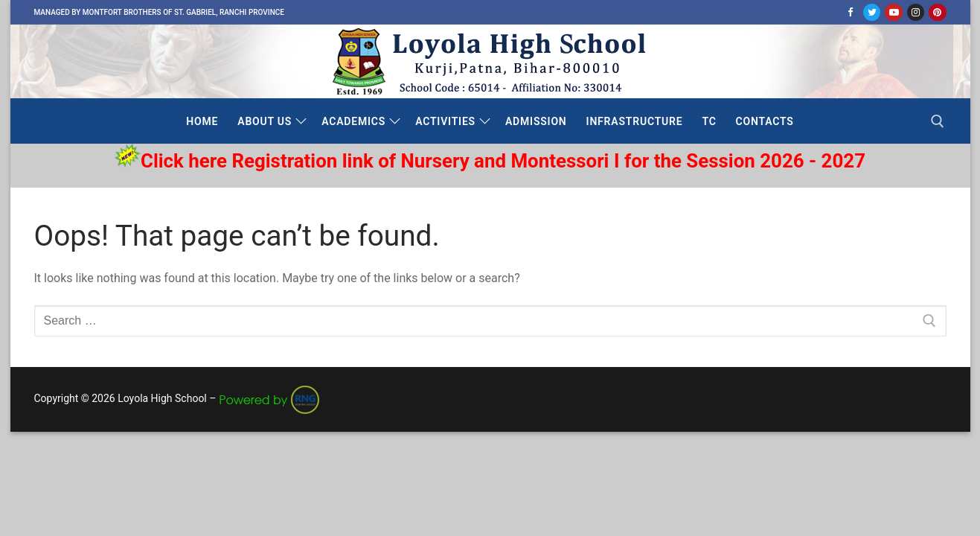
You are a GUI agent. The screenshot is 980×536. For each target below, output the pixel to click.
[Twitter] (872, 12)
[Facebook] (850, 12)
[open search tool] (938, 121)
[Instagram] (916, 12)
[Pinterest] (937, 12)
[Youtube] (893, 12)
